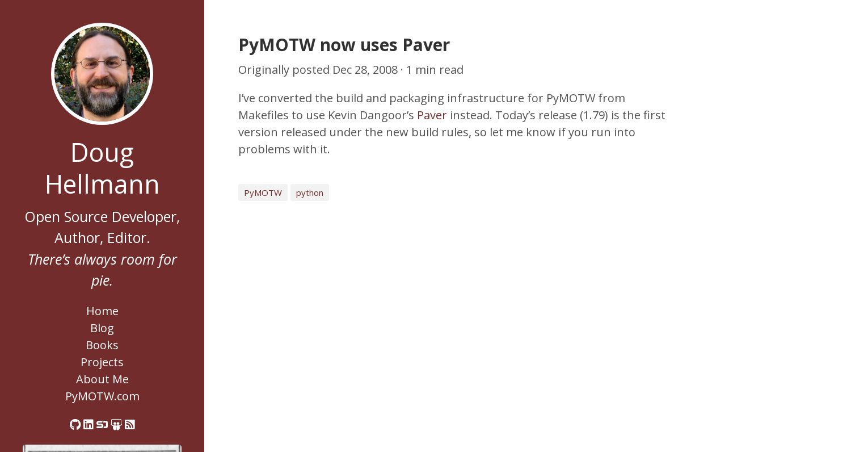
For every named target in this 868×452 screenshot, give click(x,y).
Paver (432, 115)
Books (102, 345)
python (310, 192)
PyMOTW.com (102, 396)
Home (102, 311)
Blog (102, 328)
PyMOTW (263, 192)
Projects (102, 362)
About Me (102, 379)
